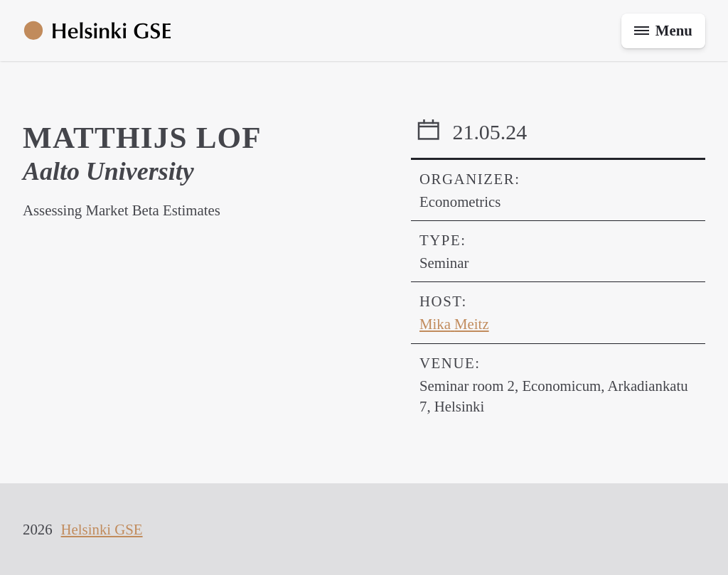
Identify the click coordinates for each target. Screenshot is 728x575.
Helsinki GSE (102, 529)
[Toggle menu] (663, 31)
